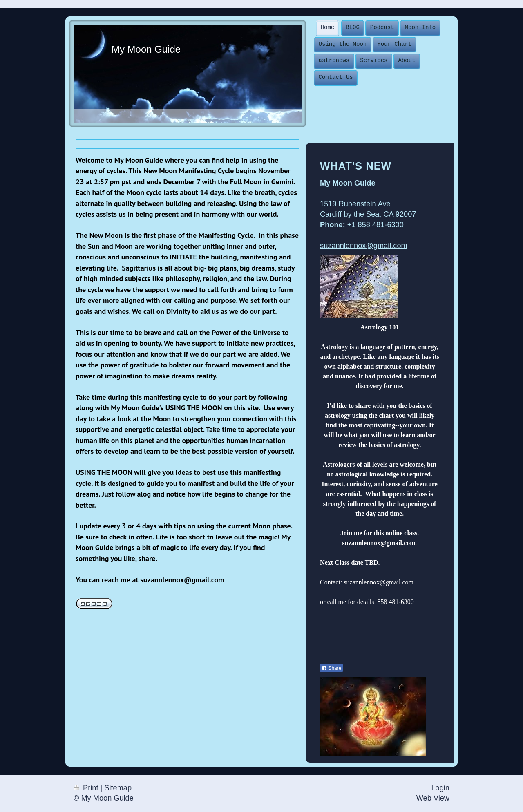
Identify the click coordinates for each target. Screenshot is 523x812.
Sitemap (118, 788)
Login (440, 788)
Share (331, 668)
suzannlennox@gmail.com (364, 246)
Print (87, 788)
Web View (433, 798)
